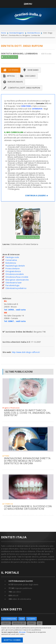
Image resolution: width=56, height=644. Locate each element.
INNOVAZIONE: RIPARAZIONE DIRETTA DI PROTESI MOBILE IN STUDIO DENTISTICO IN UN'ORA (27, 461)
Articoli (9, 76)
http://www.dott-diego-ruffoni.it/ (26, 352)
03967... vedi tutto (17, 321)
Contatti (6, 623)
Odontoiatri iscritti (21, 581)
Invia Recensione (10, 57)
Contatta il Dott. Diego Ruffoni (22, 88)
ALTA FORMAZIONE (9, 619)
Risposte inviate (13, 82)
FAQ (40, 623)
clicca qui (22, 632)
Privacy (32, 623)
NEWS (22, 619)
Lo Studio (11, 70)
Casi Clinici (28, 76)
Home (4, 33)
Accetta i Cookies (12, 640)
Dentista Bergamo (17, 33)
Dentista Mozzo (34, 33)
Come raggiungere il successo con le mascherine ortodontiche (28, 507)
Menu (28, 4)
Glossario (31, 619)
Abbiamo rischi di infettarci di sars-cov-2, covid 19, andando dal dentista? (27, 413)
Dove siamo (31, 70)
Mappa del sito (19, 623)
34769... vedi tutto (17, 310)
